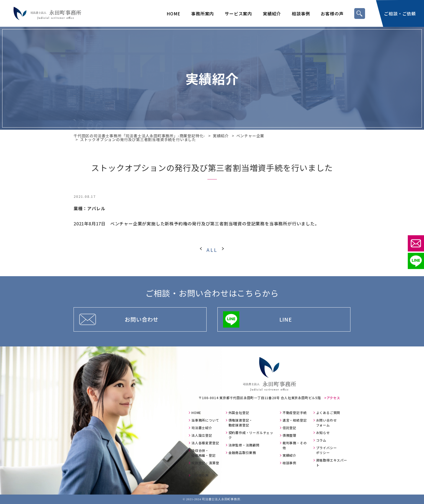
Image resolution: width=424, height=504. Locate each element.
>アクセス (332, 398)
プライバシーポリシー (327, 450)
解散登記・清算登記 (205, 465)
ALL (212, 250)
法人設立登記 (202, 435)
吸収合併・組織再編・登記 (204, 453)
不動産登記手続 (295, 413)
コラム (321, 440)
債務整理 (289, 435)
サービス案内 (238, 14)
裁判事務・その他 (295, 445)
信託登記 (289, 428)
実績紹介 (272, 14)
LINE (286, 319)
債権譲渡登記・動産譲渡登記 (241, 423)
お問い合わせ (142, 319)
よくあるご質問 (328, 413)
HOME (173, 14)
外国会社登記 (239, 413)
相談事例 (301, 14)
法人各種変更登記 (205, 443)
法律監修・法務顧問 (244, 445)
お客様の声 (332, 14)
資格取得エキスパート (332, 463)
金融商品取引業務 (242, 453)
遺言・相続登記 (295, 420)
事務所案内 (203, 14)
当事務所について (205, 420)
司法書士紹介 (202, 428)
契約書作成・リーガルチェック (251, 435)
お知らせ (323, 433)
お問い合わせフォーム (327, 423)
